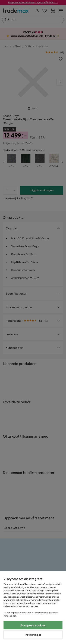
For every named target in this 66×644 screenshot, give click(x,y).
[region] (33, 608)
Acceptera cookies (33, 625)
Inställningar (33, 635)
